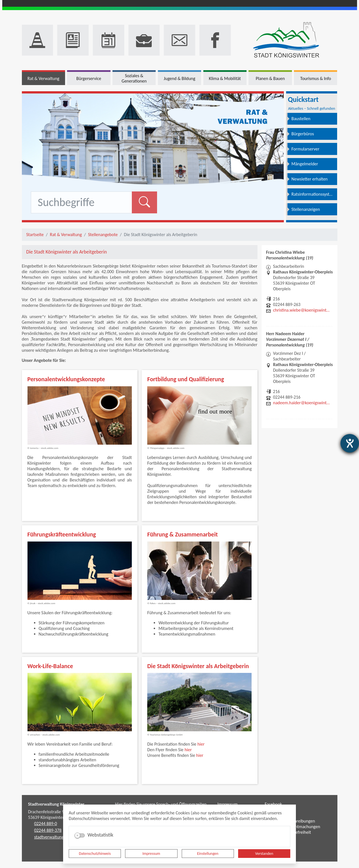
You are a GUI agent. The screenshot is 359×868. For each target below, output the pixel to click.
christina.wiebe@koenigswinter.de (302, 310)
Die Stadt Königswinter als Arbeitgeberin (198, 666)
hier (201, 744)
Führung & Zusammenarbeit (183, 534)
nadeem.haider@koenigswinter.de (302, 403)
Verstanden (264, 854)
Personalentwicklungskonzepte (66, 379)
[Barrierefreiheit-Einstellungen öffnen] (350, 443)
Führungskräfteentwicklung (62, 534)
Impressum (151, 854)
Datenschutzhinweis (95, 854)
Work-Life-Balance (50, 666)
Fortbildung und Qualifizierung (186, 379)
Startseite (35, 235)
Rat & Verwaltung (66, 235)
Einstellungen (208, 854)
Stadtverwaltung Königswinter (56, 804)
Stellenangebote (103, 235)
